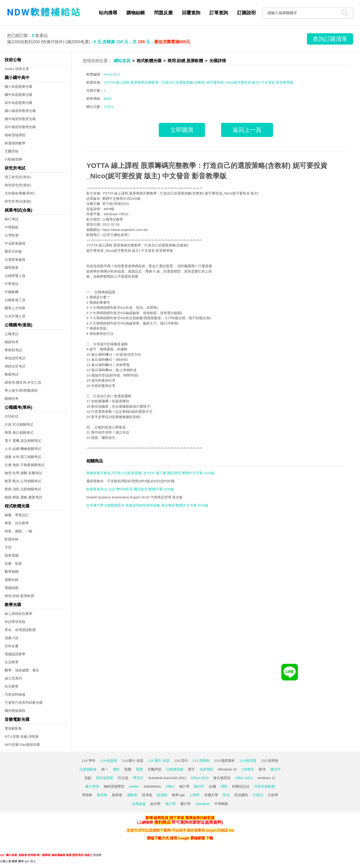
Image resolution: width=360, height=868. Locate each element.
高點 (88, 778)
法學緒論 (139, 804)
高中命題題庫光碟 (18, 103)
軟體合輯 (12, 539)
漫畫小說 (12, 638)
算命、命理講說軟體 (20, 630)
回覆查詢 (191, 13)
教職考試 (12, 374)
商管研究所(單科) (18, 185)
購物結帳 (136, 13)
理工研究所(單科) (18, 177)
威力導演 (92, 786)
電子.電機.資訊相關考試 (23, 441)
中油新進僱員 (15, 243)
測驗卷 (132, 795)
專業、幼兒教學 (17, 523)
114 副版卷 (109, 760)
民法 (226, 795)
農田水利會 (13, 251)
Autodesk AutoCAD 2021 (167, 778)
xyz (2, 855)
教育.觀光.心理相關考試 (23, 481)
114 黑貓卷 (201, 760)
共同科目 (12, 416)
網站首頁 (122, 61)
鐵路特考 (12, 342)
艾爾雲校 (12, 151)
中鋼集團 (12, 292)
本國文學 (211, 795)
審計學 (185, 804)
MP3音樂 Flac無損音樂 (22, 745)
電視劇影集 (13, 728)
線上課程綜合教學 (18, 614)
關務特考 (12, 399)
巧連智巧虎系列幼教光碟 (24, 703)
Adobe (134, 786)
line (231, 830)
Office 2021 (244, 778)
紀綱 (213, 786)
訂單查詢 (219, 13)
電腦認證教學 (15, 654)
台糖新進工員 (15, 300)
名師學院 (206, 769)
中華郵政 (12, 227)
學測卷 (87, 795)
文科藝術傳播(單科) (20, 193)
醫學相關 (12, 572)
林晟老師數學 (15, 143)
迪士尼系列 (13, 678)
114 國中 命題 (159, 760)
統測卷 (162, 795)
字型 (8, 547)
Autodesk (202, 804)
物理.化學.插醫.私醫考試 (23, 473)
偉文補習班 (105, 778)
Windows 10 (227, 769)
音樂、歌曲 (13, 563)
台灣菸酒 (12, 235)
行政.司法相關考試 (19, 424)
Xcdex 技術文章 (17, 69)
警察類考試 (13, 350)
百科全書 (12, 646)
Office (170, 786)
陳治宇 (275, 769)
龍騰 (128, 769)
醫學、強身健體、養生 (22, 670)
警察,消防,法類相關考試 (23, 489)
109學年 (248, 769)
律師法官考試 (15, 366)
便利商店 (162, 822)
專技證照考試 (15, 358)
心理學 (194, 795)
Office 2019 (200, 778)
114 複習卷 (248, 760)
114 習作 (181, 760)
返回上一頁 (247, 130)
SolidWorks (152, 786)
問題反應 (163, 13)
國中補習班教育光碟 (20, 119)
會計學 (184, 786)
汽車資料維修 (15, 694)
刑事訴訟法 (241, 786)
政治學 (155, 804)
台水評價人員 (15, 316)
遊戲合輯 (12, 580)
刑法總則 (241, 795)
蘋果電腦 (12, 555)
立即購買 (182, 130)
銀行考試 (12, 219)
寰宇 (191, 769)
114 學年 (88, 760)
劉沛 (262, 769)
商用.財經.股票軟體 (19, 596)
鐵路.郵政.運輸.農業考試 (23, 497)
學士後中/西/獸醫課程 (21, 390)
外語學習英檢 (15, 622)
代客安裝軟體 (264, 786)
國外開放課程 (15, 711)
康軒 (116, 769)
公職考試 (12, 334)
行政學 (273, 795)
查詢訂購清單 (330, 39)
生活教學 (12, 662)
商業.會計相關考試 (19, 432)
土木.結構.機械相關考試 (23, 449)
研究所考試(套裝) (18, 201)
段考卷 (147, 795)
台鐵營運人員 (15, 276)
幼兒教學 (12, 686)
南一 (105, 769)
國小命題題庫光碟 (18, 86)
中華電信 (12, 284)
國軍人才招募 (15, 308)
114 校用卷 (270, 760)
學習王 (138, 778)
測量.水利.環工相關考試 (23, 457)
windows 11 (266, 778)
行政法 (258, 795)
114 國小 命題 (133, 760)
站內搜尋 (108, 13)
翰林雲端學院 (15, 135)
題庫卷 (117, 795)
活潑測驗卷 (88, 769)
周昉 (224, 786)
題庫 (139, 769)
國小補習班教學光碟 (20, 111)
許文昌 (123, 778)
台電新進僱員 (15, 259)
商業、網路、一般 (18, 531)
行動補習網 (13, 159)
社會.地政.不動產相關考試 (25, 465)
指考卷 (102, 795)
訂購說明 (246, 13)
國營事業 (12, 268)
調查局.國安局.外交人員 (23, 382)
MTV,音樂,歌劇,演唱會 (22, 736)
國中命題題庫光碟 (18, 95)
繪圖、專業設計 (17, 515)
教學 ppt (178, 795)
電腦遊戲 (12, 588)
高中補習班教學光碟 (20, 127)
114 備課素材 (224, 760)
